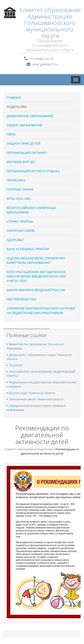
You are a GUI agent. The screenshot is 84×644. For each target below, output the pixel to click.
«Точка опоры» (20, 222)
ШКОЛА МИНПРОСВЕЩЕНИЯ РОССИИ (36, 290)
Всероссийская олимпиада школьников (31, 210)
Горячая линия (20, 190)
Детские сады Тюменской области (31, 393)
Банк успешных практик (28, 249)
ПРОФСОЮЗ (16, 180)
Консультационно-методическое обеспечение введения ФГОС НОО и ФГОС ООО (37, 276)
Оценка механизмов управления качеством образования (36, 261)
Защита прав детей (24, 144)
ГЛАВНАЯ (14, 98)
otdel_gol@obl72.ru (45, 64)
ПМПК (11, 134)
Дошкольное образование (30, 116)
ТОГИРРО (15, 365)
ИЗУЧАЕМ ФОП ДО (21, 162)
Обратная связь (21, 231)
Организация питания (26, 153)
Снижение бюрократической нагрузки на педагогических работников (41, 311)
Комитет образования (19, 449)
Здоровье (15, 240)
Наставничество (22, 299)
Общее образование (25, 125)
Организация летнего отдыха (33, 171)
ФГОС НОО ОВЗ (19, 199)
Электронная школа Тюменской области (35, 399)
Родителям (17, 107)
